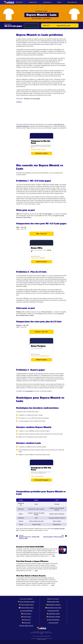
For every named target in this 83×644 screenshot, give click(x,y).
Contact (46, 633)
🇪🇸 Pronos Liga (26, 620)
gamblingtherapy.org (46, 636)
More (53, 556)
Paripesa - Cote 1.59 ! (41, 332)
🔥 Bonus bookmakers (53, 620)
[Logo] (9, 2)
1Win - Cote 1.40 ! (41, 234)
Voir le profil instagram (41, 480)
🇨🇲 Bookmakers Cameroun (53, 605)
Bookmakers (47, 2)
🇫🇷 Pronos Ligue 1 (26, 617)
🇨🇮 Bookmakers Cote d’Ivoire (53, 608)
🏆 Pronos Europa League (26, 605)
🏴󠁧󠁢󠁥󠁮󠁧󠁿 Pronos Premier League (26, 608)
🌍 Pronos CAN (26, 623)
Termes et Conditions (40, 633)
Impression (33, 633)
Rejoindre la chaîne (42, 153)
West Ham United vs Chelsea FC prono (31, 576)
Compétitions (33, 2)
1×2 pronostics (29, 391)
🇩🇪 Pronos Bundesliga (26, 611)
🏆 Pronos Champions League (26, 602)
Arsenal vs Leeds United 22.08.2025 (30, 547)
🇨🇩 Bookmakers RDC (53, 611)
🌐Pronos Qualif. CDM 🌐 (26, 626)
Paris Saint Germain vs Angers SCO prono (32, 561)
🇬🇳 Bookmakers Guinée (53, 614)
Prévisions (19, 2)
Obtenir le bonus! (41, 262)
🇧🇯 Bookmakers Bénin (53, 602)
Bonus (59, 2)
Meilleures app (72, 2)
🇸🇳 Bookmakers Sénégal (53, 617)
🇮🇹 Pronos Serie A (26, 614)
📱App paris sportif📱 (53, 623)
